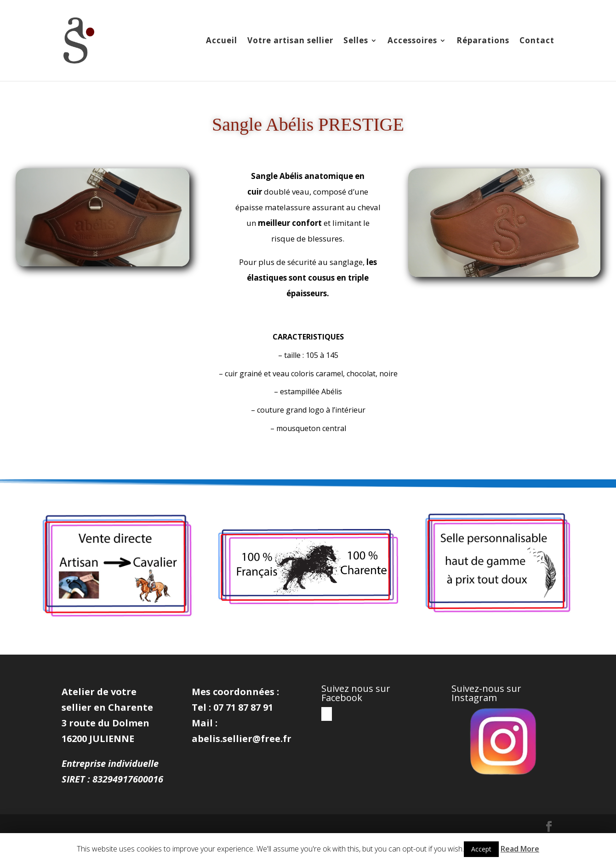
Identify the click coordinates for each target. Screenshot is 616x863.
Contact (537, 41)
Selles (356, 41)
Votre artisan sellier (290, 41)
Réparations (483, 41)
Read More (520, 849)
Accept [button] (481, 849)
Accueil (222, 41)
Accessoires (412, 41)
